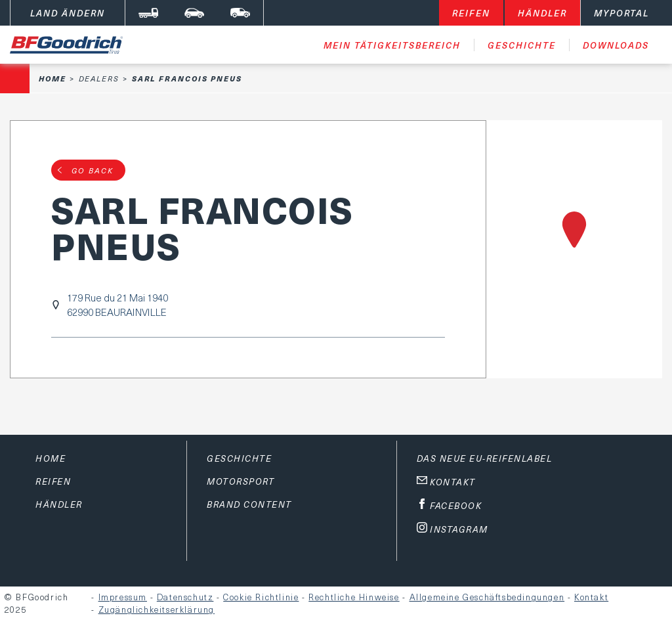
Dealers (99, 78)
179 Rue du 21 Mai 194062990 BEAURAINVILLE (117, 305)
